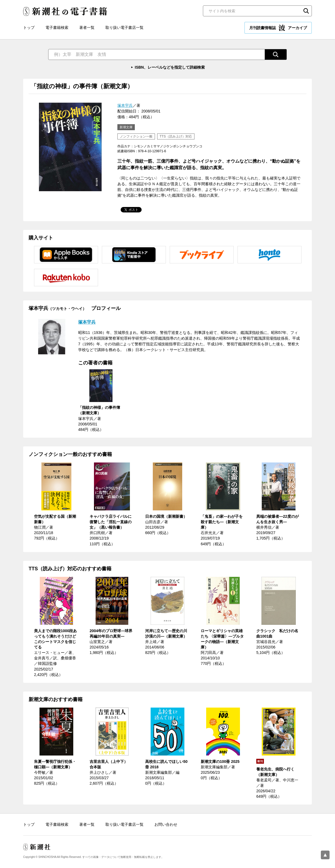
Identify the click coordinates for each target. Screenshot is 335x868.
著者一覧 (87, 28)
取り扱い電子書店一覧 (124, 28)
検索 (306, 11)
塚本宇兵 (125, 105)
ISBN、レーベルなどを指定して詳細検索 (170, 67)
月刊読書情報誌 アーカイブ (278, 28)
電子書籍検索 (57, 28)
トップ (29, 28)
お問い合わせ (166, 824)
